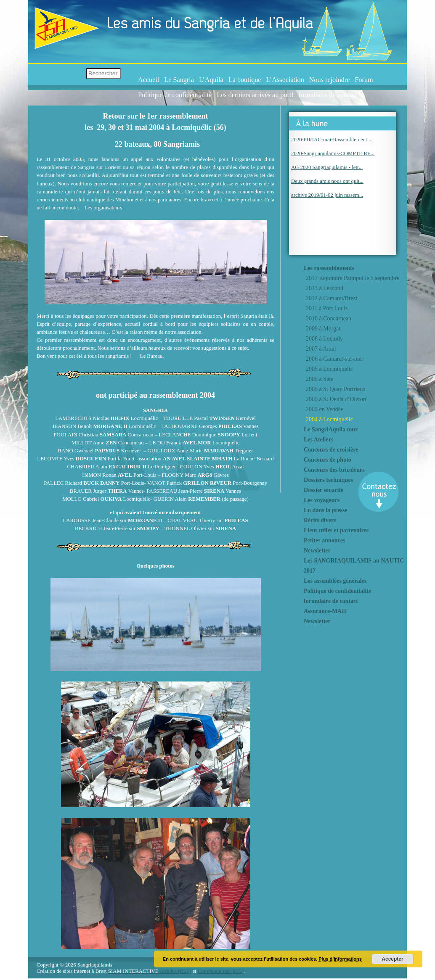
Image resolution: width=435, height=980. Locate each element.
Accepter (392, 959)
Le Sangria (179, 80)
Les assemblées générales (335, 581)
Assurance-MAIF (326, 611)
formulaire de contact (328, 95)
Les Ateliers (318, 440)
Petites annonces (324, 540)
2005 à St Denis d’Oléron (336, 399)
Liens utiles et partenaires (336, 530)
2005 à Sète (320, 379)
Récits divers (320, 520)
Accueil (149, 80)
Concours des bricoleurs (334, 470)
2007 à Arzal (321, 349)
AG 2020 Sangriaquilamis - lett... (327, 167)
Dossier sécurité (324, 490)
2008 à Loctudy (324, 339)
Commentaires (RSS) (221, 971)
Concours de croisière (331, 450)
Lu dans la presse (326, 510)
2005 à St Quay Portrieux (336, 389)
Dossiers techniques (328, 480)
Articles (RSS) (175, 971)
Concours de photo (328, 460)
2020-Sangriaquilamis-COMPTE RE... (333, 153)
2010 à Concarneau (329, 318)
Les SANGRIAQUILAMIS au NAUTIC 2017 (354, 566)
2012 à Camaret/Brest (332, 298)
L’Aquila (211, 80)
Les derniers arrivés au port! (255, 95)
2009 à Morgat (323, 329)
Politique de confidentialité (175, 95)
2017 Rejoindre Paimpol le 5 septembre (353, 278)
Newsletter (317, 551)
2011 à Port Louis (327, 308)
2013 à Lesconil (325, 288)
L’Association (285, 80)
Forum (364, 80)
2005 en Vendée (325, 409)
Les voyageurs (322, 500)
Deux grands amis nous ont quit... (327, 181)
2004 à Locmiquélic (329, 419)
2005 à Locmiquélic (329, 369)
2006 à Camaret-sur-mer (335, 359)
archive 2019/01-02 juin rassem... (327, 195)
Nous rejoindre (330, 80)
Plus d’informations (340, 959)
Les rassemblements (329, 268)
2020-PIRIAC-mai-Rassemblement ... (332, 140)
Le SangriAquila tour (331, 429)
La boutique (245, 80)
